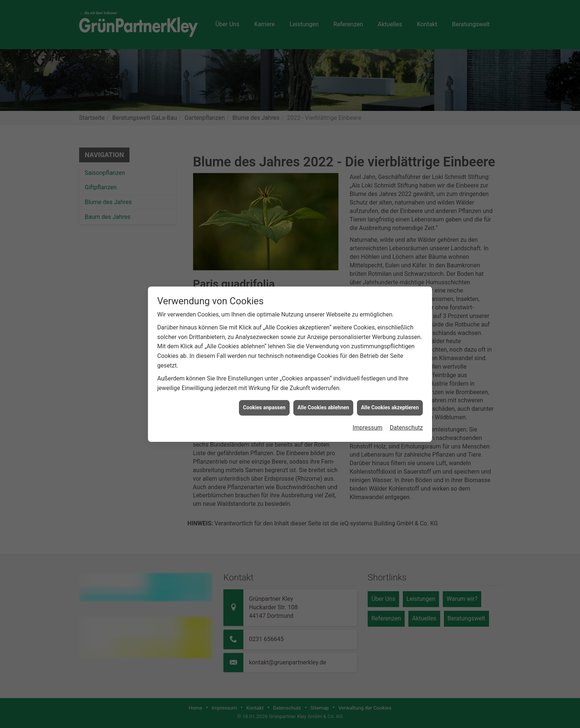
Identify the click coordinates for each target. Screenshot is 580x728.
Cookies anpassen (264, 399)
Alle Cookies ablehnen (323, 399)
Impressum (367, 419)
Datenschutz (406, 419)
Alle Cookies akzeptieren (390, 399)
